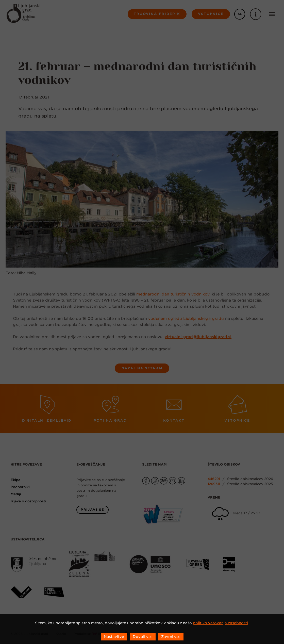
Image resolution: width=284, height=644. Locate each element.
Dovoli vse (143, 637)
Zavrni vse (171, 637)
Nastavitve (114, 637)
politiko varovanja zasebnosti (220, 623)
